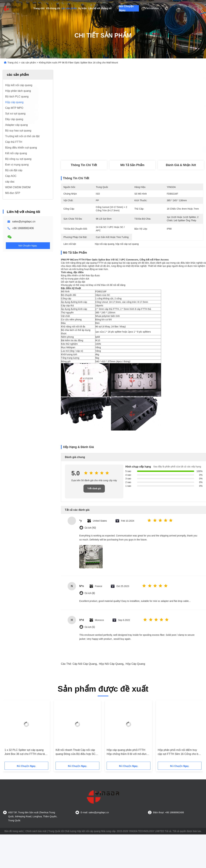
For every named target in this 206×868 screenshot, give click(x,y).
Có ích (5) (90, 627)
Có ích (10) (90, 528)
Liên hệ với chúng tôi (100, 8)
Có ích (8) (90, 593)
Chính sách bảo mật (36, 831)
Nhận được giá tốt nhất (150, 150)
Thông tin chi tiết (84, 165)
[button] (16, 732)
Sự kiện (82, 8)
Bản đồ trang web (14, 831)
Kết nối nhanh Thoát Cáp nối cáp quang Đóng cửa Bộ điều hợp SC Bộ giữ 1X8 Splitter (75, 752)
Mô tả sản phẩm (132, 165)
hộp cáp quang (135, 664)
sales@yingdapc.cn (24, 222)
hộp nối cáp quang (111, 664)
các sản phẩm (69, 8)
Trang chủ (39, 8)
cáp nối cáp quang (85, 664)
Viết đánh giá (94, 488)
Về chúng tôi (53, 8)
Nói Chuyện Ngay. (126, 8)
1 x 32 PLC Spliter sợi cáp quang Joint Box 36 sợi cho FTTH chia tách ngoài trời (26, 752)
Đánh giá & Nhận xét (181, 165)
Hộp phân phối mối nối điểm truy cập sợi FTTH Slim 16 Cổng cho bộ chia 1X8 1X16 (179, 752)
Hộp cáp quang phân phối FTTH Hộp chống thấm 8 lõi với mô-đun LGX (127, 752)
